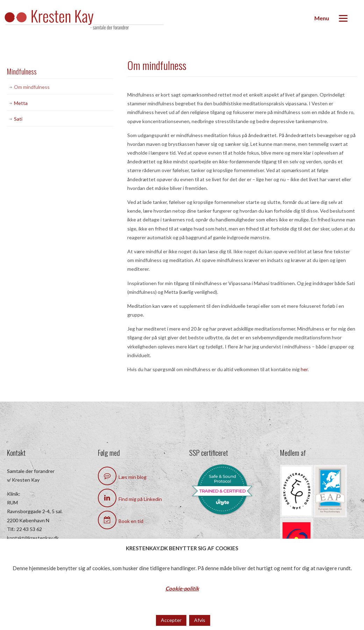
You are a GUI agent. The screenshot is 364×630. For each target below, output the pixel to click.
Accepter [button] (171, 620)
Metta (21, 103)
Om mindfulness (32, 87)
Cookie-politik (182, 588)
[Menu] (331, 18)
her (304, 369)
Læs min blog (122, 477)
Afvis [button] (200, 620)
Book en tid (121, 521)
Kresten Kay (91, 21)
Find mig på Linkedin (130, 499)
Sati (18, 119)
